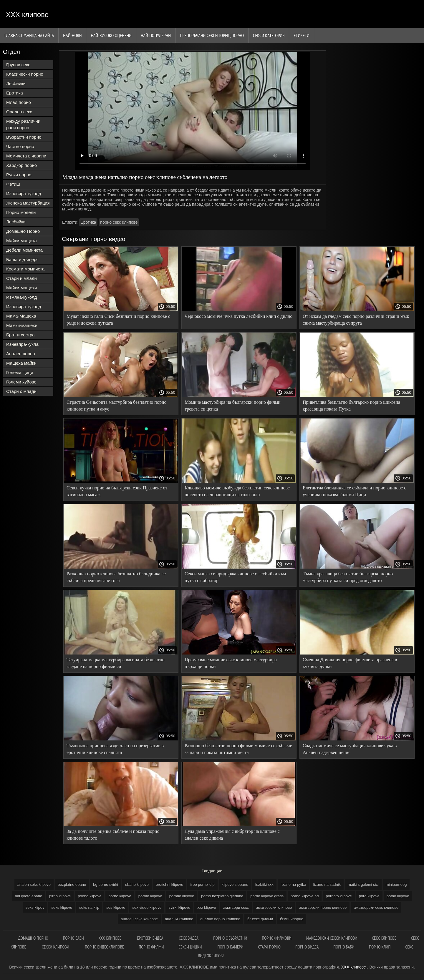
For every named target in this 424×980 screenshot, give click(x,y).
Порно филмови (277, 938)
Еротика (15, 93)
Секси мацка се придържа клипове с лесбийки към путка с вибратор (235, 577)
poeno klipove (90, 896)
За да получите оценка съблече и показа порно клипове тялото (113, 835)
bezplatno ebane (72, 885)
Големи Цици (20, 372)
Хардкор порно (21, 165)
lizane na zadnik (327, 885)
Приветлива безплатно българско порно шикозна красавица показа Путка (351, 406)
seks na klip (89, 907)
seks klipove (62, 907)
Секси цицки (191, 947)
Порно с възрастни (230, 938)
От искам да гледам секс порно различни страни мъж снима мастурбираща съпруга (356, 320)
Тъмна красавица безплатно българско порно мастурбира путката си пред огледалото (348, 577)
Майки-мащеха (21, 241)
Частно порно (20, 146)
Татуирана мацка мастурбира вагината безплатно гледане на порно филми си (116, 663)
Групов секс (18, 65)
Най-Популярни (156, 35)
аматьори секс (236, 907)
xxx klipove (207, 907)
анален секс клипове (139, 919)
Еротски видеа (150, 938)
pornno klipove (182, 896)
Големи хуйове (21, 382)
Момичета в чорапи (26, 156)
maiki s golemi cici (363, 885)
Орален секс (19, 112)
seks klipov (35, 907)
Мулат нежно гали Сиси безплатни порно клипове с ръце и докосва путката (118, 320)
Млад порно (19, 102)
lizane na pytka (293, 885)
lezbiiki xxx (264, 885)
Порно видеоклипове (104, 947)
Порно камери (231, 947)
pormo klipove (150, 896)
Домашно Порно (23, 231)
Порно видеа (307, 947)
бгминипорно (292, 919)
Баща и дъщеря (22, 259)
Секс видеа (189, 938)
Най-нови (72, 35)
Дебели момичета (24, 250)
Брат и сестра (20, 335)
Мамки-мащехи (22, 325)
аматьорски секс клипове (376, 907)
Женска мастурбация (28, 203)
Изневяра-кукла (22, 344)
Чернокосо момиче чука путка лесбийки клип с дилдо (238, 316)
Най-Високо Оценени (111, 35)
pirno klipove (60, 896)
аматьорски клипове (274, 907)
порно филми (151, 947)
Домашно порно (33, 938)
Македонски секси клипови (332, 938)
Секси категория (269, 35)
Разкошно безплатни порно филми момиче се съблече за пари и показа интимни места (238, 749)
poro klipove (369, 896)
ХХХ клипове (27, 15)
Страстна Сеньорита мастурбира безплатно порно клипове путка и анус (116, 406)
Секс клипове (384, 938)
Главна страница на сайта (29, 35)
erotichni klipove (169, 885)
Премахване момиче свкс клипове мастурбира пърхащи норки (231, 663)
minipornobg (396, 885)
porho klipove (120, 896)
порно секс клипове (119, 222)
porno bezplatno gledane (222, 896)
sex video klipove (147, 907)
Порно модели (21, 212)
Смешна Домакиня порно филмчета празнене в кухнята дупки (350, 663)
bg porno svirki (106, 885)
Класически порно (25, 74)
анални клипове (179, 919)
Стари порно (269, 947)
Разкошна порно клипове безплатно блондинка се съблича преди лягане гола (116, 577)
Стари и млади (21, 278)
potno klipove (398, 896)
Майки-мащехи (21, 288)
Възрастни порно (24, 137)
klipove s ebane (235, 885)
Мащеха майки (21, 363)
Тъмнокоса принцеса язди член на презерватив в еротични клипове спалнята (115, 749)
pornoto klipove (339, 896)
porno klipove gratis (267, 896)
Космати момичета (25, 269)
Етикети (301, 35)
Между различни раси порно (23, 124)
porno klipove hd (305, 896)
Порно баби (73, 938)
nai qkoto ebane (29, 896)
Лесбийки (16, 83)
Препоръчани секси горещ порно (212, 35)
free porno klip (202, 885)
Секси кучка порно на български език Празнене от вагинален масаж (117, 491)
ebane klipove (137, 885)
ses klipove (116, 907)
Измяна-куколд (21, 297)
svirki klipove (179, 907)
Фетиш (13, 184)
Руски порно (19, 175)
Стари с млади (21, 391)
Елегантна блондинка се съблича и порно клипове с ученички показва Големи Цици (354, 491)
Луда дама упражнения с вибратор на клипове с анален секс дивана (232, 835)
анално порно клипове (220, 919)
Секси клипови (56, 947)
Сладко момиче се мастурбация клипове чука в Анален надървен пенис (350, 749)
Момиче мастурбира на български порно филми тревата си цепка (233, 406)
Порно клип (380, 947)
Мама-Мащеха (21, 316)
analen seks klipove (34, 885)
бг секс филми (260, 919)
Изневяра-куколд (24, 193)
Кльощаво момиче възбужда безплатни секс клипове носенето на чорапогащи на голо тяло (237, 491)
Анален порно (21, 354)
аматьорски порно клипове (323, 907)
